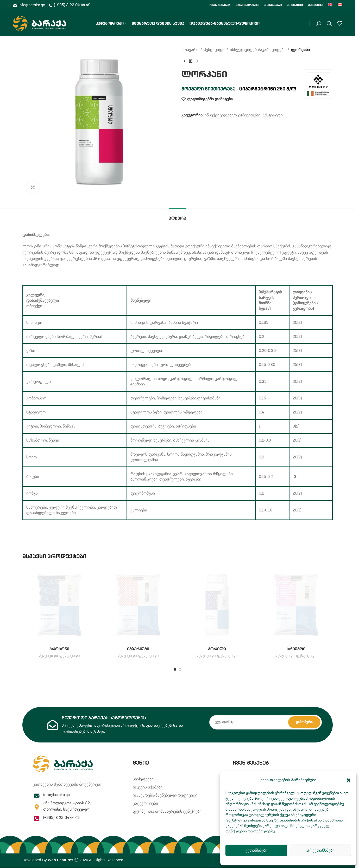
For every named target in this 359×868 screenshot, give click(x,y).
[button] (349, 780)
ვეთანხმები (256, 850)
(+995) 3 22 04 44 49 (69, 5)
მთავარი (190, 50)
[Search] (329, 23)
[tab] (178, 216)
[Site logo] (39, 23)
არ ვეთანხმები (320, 850)
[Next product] (197, 61)
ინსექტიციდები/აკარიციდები (258, 50)
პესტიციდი (214, 50)
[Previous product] (185, 61)
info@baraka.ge (29, 5)
